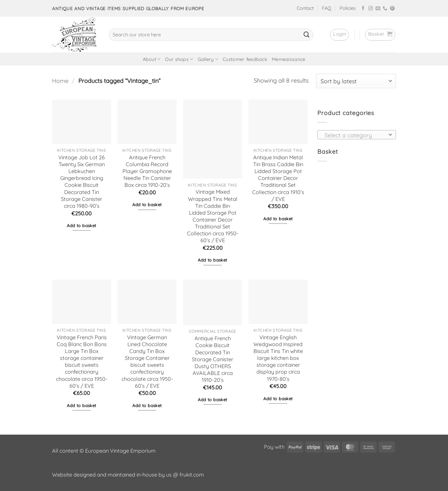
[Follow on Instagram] (371, 9)
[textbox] (355, 135)
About (152, 59)
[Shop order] (356, 81)
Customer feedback (245, 59)
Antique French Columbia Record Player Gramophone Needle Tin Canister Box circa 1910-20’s (147, 171)
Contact (305, 8)
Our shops (179, 59)
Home (60, 81)
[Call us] (385, 9)
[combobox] (357, 135)
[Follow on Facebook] (363, 9)
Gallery (208, 59)
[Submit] (307, 35)
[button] (339, 35)
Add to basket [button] (81, 226)
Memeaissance (289, 59)
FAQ (327, 8)
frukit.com (192, 475)
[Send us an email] (378, 9)
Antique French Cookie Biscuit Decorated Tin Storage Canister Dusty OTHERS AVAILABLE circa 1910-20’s (213, 359)
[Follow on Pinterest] (392, 9)
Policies (348, 8)
